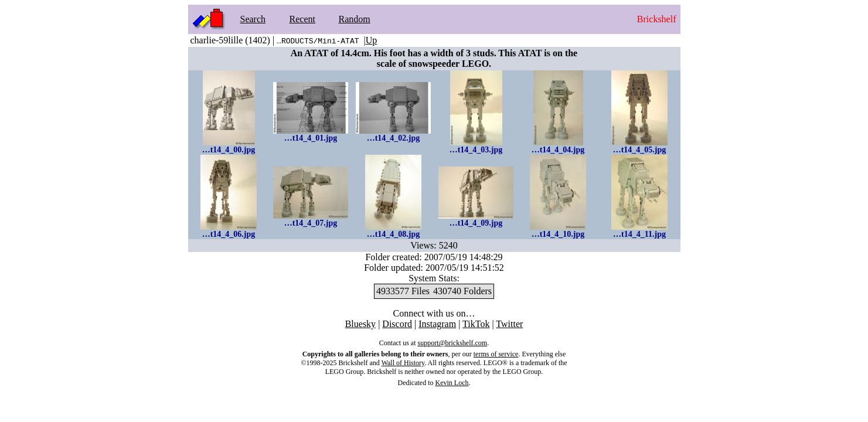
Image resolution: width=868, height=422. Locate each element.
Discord (397, 324)
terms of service (496, 354)
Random (355, 19)
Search (253, 19)
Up (372, 40)
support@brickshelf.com (452, 343)
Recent (302, 19)
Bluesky (360, 324)
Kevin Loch (452, 383)
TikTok (476, 324)
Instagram (437, 324)
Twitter (509, 324)
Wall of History (403, 363)
